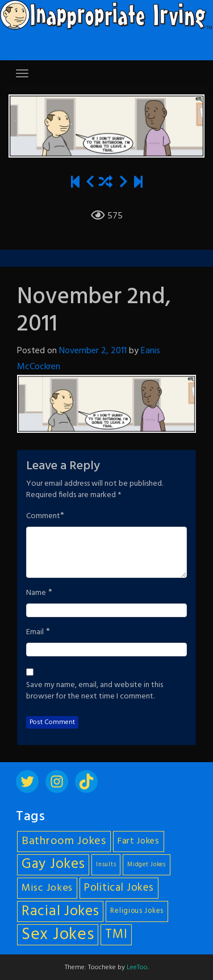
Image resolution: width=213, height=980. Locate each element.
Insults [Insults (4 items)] (106, 865)
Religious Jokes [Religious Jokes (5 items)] (137, 911)
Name (36, 593)
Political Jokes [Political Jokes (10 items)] (119, 888)
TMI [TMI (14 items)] (116, 934)
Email (35, 632)
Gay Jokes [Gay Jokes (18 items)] (53, 865)
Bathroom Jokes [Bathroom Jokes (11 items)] (64, 841)
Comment (43, 516)
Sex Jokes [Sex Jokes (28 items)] (58, 935)
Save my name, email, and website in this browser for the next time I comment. (95, 691)
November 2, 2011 (93, 351)
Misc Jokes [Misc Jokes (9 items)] (47, 888)
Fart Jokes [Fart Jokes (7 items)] (139, 842)
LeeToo (137, 967)
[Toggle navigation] (22, 73)
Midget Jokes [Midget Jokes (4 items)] (146, 865)
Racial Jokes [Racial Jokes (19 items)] (60, 911)
